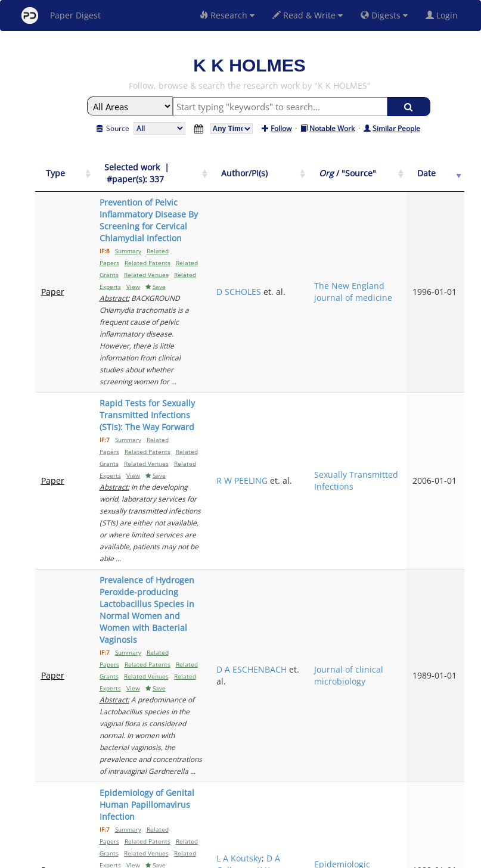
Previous (353, 756)
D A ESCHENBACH (322, 455)
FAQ (191, 857)
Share (302, 857)
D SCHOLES (317, 238)
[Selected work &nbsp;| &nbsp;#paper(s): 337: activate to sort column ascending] (182, 174)
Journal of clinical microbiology (388, 461)
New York (337, 857)
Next (446, 756)
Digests (384, 15)
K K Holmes (321, 578)
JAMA (373, 684)
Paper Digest (61, 15)
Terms (246, 857)
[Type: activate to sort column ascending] (55, 174)
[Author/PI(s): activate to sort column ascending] (322, 174)
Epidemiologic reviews (390, 572)
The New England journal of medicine (382, 244)
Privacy (274, 857)
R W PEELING (320, 343)
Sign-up (216, 857)
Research (227, 15)
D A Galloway (322, 566)
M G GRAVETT (322, 678)
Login (444, 15)
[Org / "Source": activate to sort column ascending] (390, 174)
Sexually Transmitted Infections (387, 349)
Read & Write (308, 15)
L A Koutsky (317, 560)
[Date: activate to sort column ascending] (444, 174)
